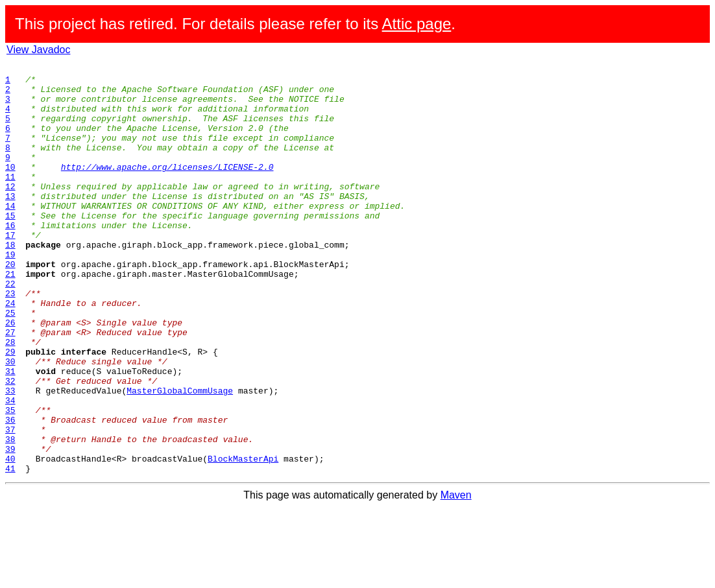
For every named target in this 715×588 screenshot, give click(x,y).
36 (10, 491)
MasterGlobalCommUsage (180, 456)
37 (10, 503)
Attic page (417, 24)
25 (10, 363)
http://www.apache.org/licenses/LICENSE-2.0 (167, 188)
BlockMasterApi (243, 538)
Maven (456, 577)
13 (10, 223)
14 (10, 235)
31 (10, 433)
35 (10, 480)
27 (10, 386)
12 (10, 211)
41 (10, 550)
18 (10, 281)
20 (10, 305)
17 (10, 270)
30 (10, 421)
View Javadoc (38, 50)
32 (10, 445)
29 (10, 410)
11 (10, 200)
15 (10, 246)
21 (10, 316)
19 (10, 293)
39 (10, 526)
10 (10, 188)
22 (10, 328)
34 (10, 468)
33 (10, 456)
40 (10, 538)
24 (10, 351)
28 (10, 398)
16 (10, 258)
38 (10, 515)
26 (10, 375)
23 (10, 340)
